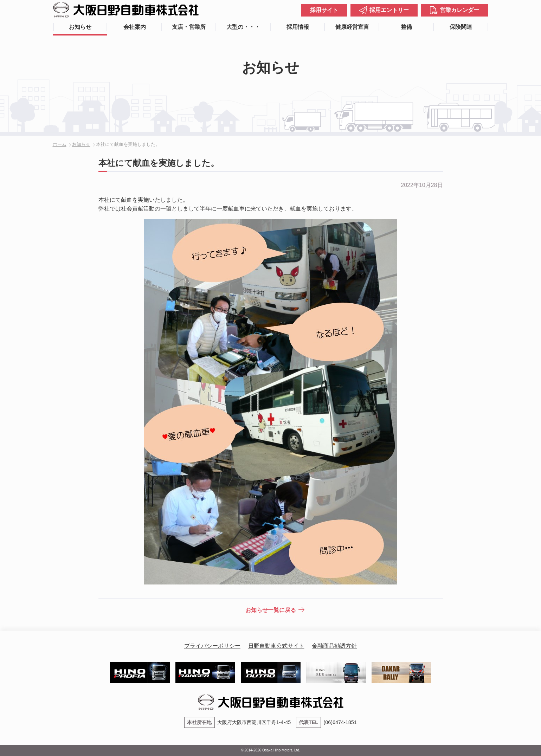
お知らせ (80, 27)
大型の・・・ (243, 27)
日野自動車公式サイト (276, 646)
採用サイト (324, 10)
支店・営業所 (189, 27)
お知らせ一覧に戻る (271, 610)
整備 (406, 27)
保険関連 (461, 27)
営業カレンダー (459, 10)
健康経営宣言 (352, 27)
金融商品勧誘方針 (334, 646)
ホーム (60, 144)
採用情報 (298, 27)
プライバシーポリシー (212, 646)
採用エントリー (389, 10)
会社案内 (135, 27)
